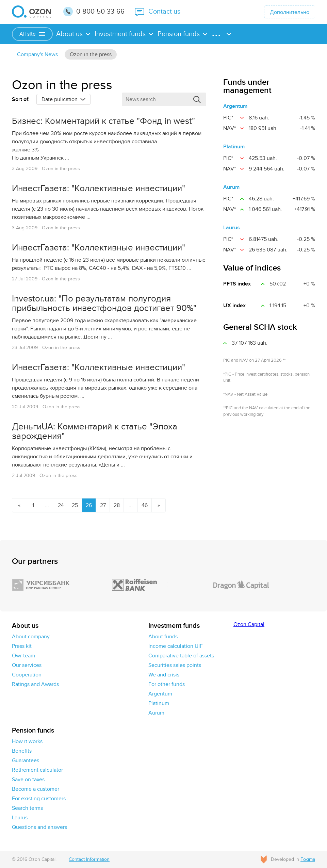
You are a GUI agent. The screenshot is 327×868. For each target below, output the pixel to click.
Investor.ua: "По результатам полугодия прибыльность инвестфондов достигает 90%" (104, 304)
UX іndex (234, 306)
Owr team (23, 656)
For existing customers (39, 799)
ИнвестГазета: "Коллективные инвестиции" (99, 189)
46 (145, 505)
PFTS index (237, 284)
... (47, 505)
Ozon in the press (91, 54)
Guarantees (26, 760)
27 (103, 505)
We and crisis (164, 675)
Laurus (232, 228)
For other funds (167, 684)
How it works (27, 741)
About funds (163, 637)
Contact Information (89, 859)
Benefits (22, 751)
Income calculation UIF (176, 646)
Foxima (308, 859)
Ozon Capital (249, 624)
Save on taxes (28, 780)
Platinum (234, 147)
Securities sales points (175, 665)
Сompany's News (37, 54)
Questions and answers (39, 827)
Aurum (231, 187)
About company (31, 637)
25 (75, 505)
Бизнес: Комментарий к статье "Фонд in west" (103, 121)
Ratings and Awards (35, 684)
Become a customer (36, 789)
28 (117, 505)
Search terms (27, 808)
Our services (27, 665)
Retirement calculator (37, 770)
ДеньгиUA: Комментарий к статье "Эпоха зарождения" (95, 431)
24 (61, 505)
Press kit (22, 646)
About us (69, 34)
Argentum (235, 106)
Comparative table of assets (181, 656)
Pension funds (179, 34)
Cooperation (27, 675)
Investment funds (120, 34)
